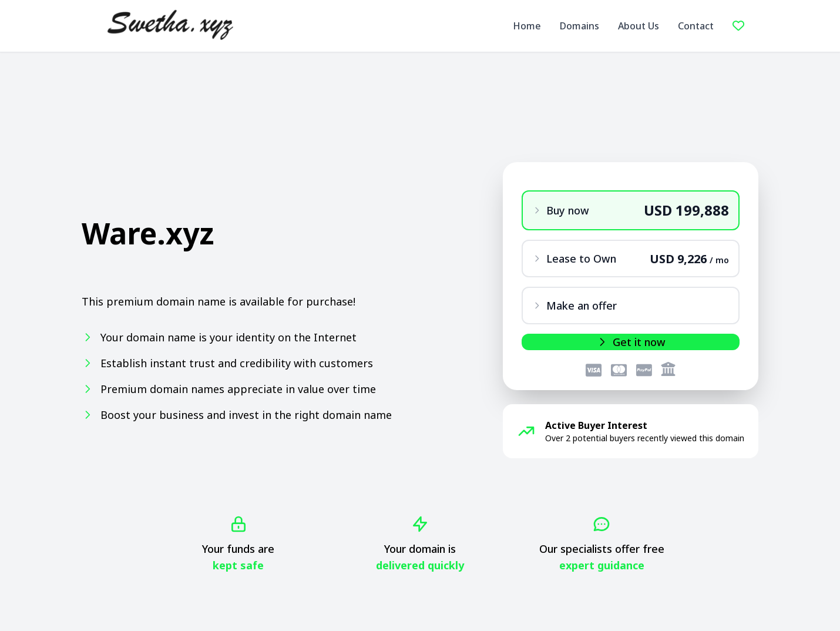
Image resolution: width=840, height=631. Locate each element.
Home (527, 26)
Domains (579, 26)
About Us (639, 26)
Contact (696, 26)
